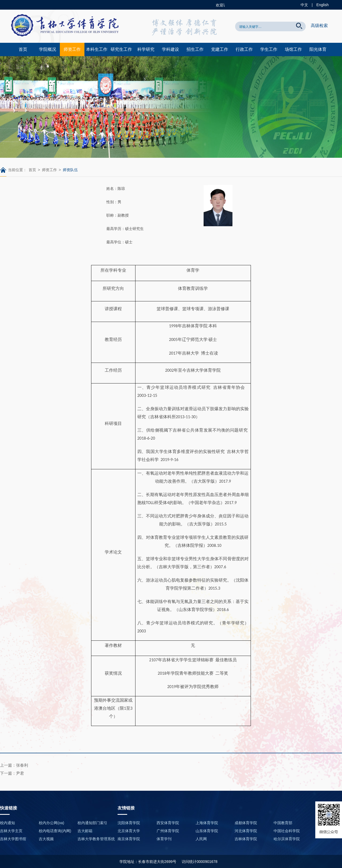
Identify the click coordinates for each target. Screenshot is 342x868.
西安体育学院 (168, 823)
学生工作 (269, 49)
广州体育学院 (168, 831)
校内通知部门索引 (92, 823)
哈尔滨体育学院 (287, 839)
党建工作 (220, 49)
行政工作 (244, 49)
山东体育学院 (207, 831)
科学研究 (146, 49)
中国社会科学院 (287, 831)
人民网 (201, 839)
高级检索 (319, 26)
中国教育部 (283, 823)
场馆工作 (293, 49)
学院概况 (48, 49)
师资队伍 (70, 170)
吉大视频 (46, 839)
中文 (304, 5)
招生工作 (195, 49)
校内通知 (7, 823)
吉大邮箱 (85, 831)
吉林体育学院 (246, 839)
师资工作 (72, 49)
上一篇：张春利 (14, 765)
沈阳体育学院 (129, 823)
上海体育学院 (207, 823)
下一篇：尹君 (12, 773)
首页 (23, 49)
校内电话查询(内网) (55, 831)
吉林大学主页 (11, 831)
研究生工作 (121, 49)
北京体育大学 (129, 831)
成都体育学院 (246, 823)
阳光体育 (318, 49)
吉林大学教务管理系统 (96, 839)
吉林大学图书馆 (13, 839)
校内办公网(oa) (51, 823)
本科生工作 (97, 49)
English (322, 5)
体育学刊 (164, 839)
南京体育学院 (129, 839)
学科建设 (170, 49)
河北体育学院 (246, 831)
